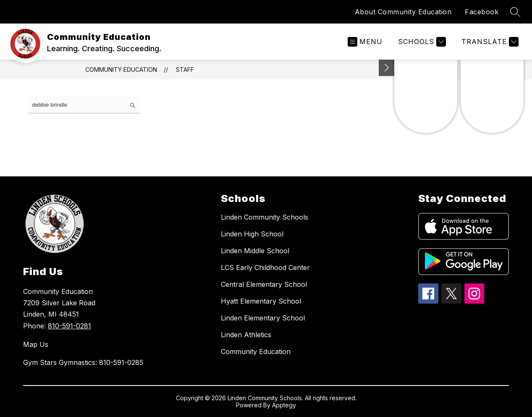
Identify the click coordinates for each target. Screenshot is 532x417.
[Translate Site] (489, 42)
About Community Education (403, 12)
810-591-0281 (69, 326)
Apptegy (284, 405)
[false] (84, 105)
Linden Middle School (255, 251)
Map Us (36, 344)
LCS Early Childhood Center (265, 268)
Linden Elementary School (263, 318)
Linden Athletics (246, 335)
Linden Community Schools (265, 217)
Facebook (482, 12)
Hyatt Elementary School (261, 301)
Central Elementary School (264, 284)
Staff (185, 69)
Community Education (121, 69)
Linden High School (252, 234)
